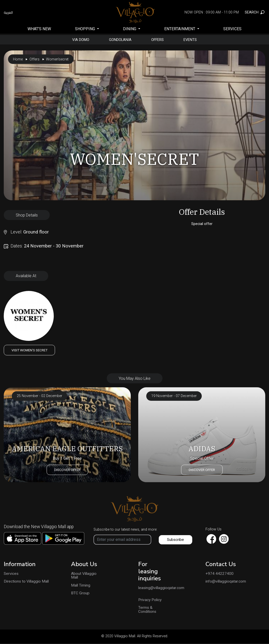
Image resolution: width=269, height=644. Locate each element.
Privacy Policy (151, 601)
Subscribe (176, 540)
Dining (130, 29)
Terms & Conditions (148, 611)
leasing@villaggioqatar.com (151, 589)
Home (18, 59)
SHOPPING (85, 29)
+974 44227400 (219, 574)
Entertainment (180, 29)
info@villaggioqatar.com (226, 582)
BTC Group (80, 594)
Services (232, 29)
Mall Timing (81, 586)
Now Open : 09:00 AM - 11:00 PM (212, 12)
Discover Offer (67, 469)
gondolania (119, 40)
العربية (8, 12)
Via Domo (77, 40)
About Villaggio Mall (83, 576)
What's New (39, 29)
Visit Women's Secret (31, 350)
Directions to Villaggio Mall (27, 582)
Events (194, 40)
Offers (159, 40)
